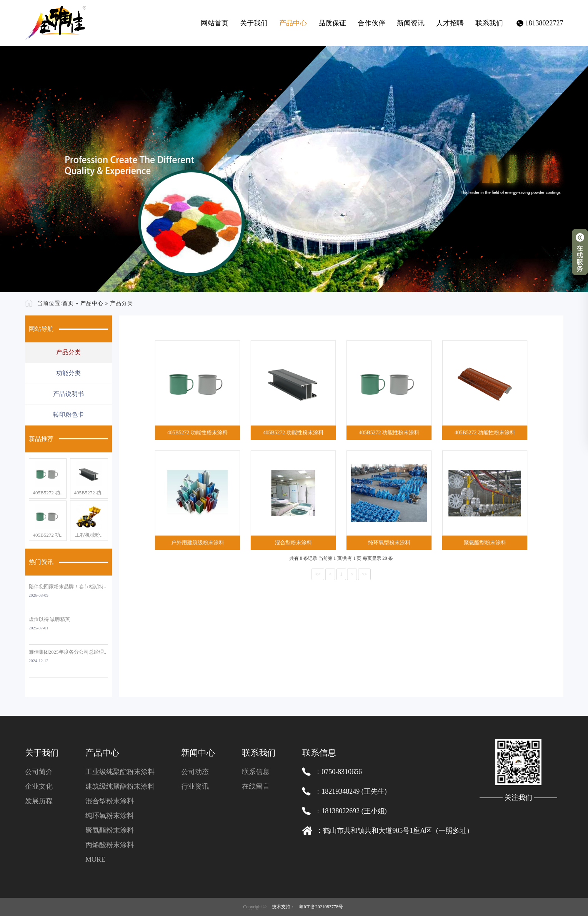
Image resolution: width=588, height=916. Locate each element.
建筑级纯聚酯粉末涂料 (120, 786)
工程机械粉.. (89, 535)
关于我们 (254, 23)
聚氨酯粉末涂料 (110, 830)
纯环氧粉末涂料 (110, 816)
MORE (95, 859)
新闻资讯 (411, 23)
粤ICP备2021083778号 (321, 907)
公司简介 (39, 772)
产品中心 (293, 23)
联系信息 (256, 772)
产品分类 (122, 303)
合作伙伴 (371, 23)
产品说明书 (68, 394)
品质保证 (332, 23)
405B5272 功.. (47, 493)
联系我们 (489, 23)
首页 (68, 303)
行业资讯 (195, 786)
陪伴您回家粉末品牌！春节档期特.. (68, 586)
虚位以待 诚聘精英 (49, 619)
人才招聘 (450, 23)
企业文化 (39, 786)
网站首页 (215, 23)
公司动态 (195, 772)
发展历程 (39, 801)
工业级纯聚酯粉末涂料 (120, 772)
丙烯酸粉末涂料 (110, 845)
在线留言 (256, 786)
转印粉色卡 (68, 415)
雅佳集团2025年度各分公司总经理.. (68, 652)
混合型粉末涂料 (110, 801)
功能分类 (68, 373)
